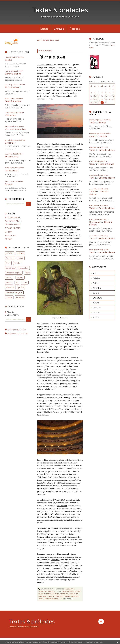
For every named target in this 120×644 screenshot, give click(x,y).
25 (113, 99)
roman (21, 258)
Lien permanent (46, 589)
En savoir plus (98, 642)
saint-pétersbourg (51, 599)
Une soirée (10, 115)
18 (113, 96)
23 (106, 99)
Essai (8, 263)
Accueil (44, 29)
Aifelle (93, 192)
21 (99, 99)
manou (93, 136)
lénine (50, 596)
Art (66, 589)
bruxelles (20, 297)
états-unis (10, 287)
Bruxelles (97, 288)
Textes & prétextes (60, 10)
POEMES (9, 239)
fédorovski (64, 594)
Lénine (53, 79)
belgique (20, 278)
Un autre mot (12, 170)
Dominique (95, 222)
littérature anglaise (14, 273)
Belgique (97, 283)
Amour (9, 283)
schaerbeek (11, 268)
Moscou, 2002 (12, 157)
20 (95, 99)
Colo (92, 164)
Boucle (8, 60)
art (17, 283)
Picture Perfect (13, 87)
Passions (51, 591)
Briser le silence (13, 74)
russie (41, 599)
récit (77, 596)
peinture (10, 253)
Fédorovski (55, 560)
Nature (96, 303)
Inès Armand (62, 506)
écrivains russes (53, 594)
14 (99, 96)
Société (96, 317)
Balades (96, 278)
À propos (75, 29)
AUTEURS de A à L (13, 217)
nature (25, 283)
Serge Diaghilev (70, 227)
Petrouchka (50, 474)
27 (95, 103)
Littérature (43, 591)
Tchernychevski (43, 204)
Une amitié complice (15, 129)
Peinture (96, 313)
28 (99, 103)
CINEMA (9, 232)
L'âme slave (51, 57)
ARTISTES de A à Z (13, 225)
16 (106, 96)
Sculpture (10, 258)
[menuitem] (44, 29)
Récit (27, 273)
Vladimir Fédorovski (45, 65)
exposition (24, 268)
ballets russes (68, 591)
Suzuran (9, 184)
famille (17, 263)
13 (95, 96)
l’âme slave (62, 554)
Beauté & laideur (13, 101)
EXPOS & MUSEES (13, 228)
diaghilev (42, 594)
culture (20, 253)
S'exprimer (10, 143)
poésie (21, 287)
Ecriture (9, 278)
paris (73, 596)
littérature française (14, 292)
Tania (92, 123)
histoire (9, 297)
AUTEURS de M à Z (13, 221)
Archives (59, 29)
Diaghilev (64, 76)
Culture (71, 589)
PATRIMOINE (11, 235)
